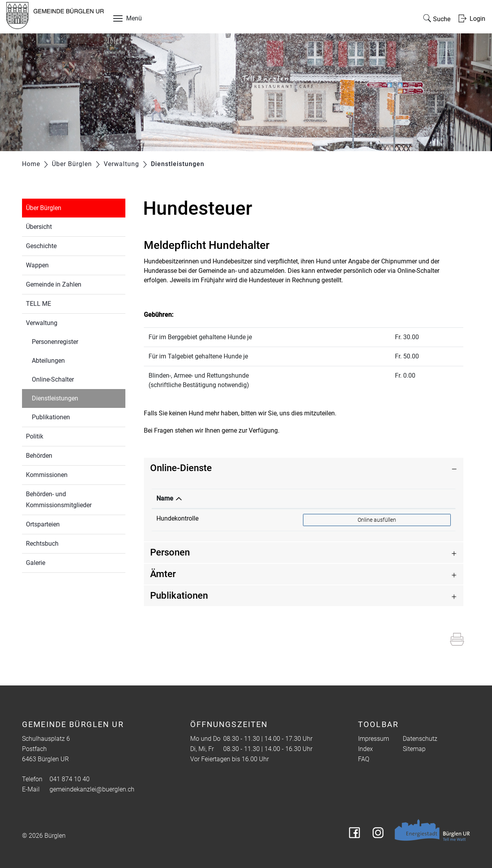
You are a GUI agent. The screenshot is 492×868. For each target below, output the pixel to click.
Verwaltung (42, 323)
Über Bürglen (44, 208)
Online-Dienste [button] (181, 468)
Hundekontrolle (177, 518)
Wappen (37, 265)
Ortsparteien (43, 524)
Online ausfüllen (377, 519)
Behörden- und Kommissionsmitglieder (59, 500)
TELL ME (39, 304)
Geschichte (41, 246)
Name (165, 498)
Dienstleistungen (73, 397)
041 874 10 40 (70, 779)
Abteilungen (48, 361)
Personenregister (55, 342)
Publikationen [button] (179, 596)
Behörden (39, 456)
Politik (35, 436)
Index (365, 749)
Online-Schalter (53, 379)
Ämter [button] (163, 574)
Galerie (36, 563)
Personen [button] (170, 552)
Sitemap (414, 749)
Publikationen (51, 417)
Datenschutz (420, 739)
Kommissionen (47, 475)
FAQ (364, 759)
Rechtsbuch (42, 544)
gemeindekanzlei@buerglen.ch (92, 789)
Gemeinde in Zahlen (54, 284)
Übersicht (39, 227)
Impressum (374, 739)
